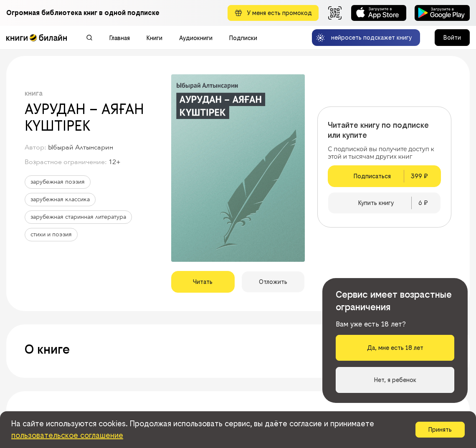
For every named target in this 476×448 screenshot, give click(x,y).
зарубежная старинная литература (78, 217)
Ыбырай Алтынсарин (81, 147)
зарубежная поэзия (58, 182)
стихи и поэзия (51, 234)
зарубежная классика (60, 199)
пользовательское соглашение (67, 435)
